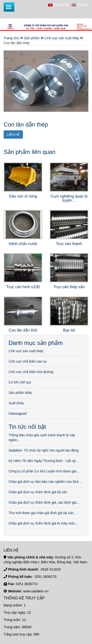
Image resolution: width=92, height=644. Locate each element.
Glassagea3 (18, 413)
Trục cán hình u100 (23, 287)
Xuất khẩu (16, 403)
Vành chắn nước (23, 244)
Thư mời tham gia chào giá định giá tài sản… (43, 513)
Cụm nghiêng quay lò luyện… (69, 198)
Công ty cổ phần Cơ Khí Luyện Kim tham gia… (44, 471)
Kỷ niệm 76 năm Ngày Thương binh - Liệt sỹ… (44, 461)
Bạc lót (69, 330)
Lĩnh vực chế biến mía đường (31, 372)
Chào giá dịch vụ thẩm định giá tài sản (38, 492)
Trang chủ (11, 38)
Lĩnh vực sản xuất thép (62, 38)
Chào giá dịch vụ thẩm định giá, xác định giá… (44, 502)
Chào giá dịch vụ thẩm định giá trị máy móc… (43, 523)
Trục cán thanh (69, 244)
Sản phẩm (32, 38)
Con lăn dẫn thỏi (23, 330)
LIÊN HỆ (13, 135)
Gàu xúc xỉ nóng (23, 196)
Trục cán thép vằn (69, 287)
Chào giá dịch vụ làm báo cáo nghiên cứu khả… (45, 482)
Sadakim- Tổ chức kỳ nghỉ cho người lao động (44, 450)
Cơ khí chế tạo (20, 382)
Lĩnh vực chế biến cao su (28, 361)
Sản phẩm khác (20, 393)
